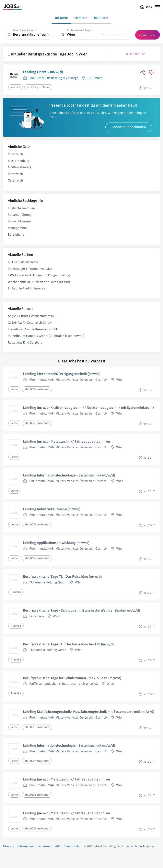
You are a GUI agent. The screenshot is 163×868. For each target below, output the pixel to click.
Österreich (15, 154)
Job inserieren (26, 846)
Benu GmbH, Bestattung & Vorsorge (53, 78)
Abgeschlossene (19, 221)
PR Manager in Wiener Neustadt (31, 269)
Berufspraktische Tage (47, 54)
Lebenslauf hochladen (129, 127)
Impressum (45, 846)
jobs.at (98, 846)
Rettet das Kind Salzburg (25, 342)
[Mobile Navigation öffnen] (157, 7)
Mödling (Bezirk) (19, 167)
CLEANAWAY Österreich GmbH (30, 323)
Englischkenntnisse (21, 208)
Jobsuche (61, 18)
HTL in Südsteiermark (23, 262)
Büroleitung (16, 234)
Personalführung (20, 215)
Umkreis (116, 35)
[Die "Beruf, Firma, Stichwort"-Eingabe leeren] (49, 35)
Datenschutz (71, 846)
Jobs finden (148, 35)
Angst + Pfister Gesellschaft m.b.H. (32, 316)
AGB (58, 846)
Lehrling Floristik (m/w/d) (43, 72)
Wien (83, 54)
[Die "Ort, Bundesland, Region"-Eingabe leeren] (102, 35)
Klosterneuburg (19, 161)
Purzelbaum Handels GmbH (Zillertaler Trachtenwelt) (46, 336)
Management (17, 228)
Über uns (9, 846)
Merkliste (81, 18)
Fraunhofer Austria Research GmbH (33, 329)
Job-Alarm (101, 18)
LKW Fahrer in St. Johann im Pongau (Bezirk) (39, 275)
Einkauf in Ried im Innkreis (27, 288)
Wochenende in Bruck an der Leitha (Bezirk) (39, 282)
